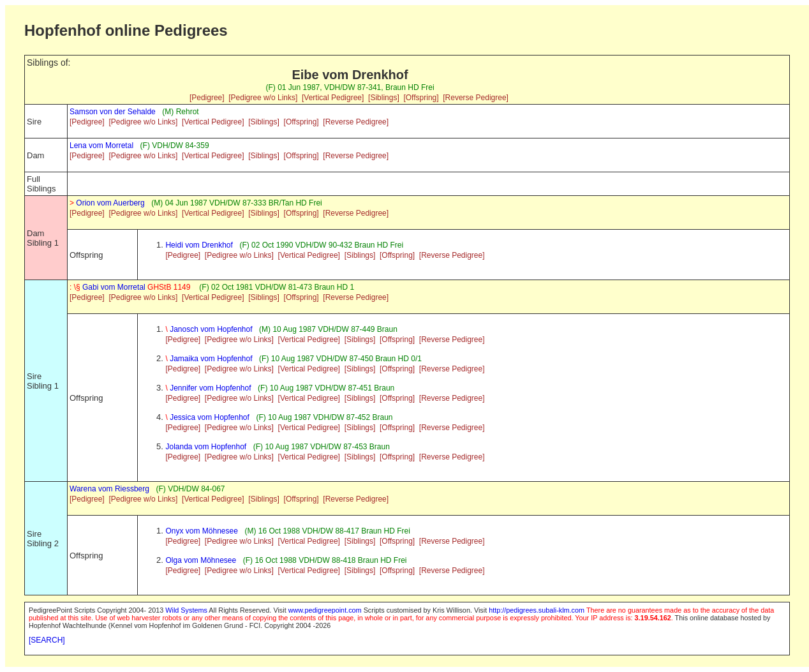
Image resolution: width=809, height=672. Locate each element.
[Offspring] (421, 98)
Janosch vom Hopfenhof (209, 329)
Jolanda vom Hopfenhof (206, 447)
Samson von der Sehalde (113, 112)
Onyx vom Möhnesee (201, 531)
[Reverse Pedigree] (476, 98)
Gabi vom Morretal (131, 287)
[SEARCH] (47, 640)
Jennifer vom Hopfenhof (208, 388)
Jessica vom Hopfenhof (207, 417)
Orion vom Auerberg (107, 203)
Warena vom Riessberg (109, 489)
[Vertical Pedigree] (333, 98)
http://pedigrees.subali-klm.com (537, 610)
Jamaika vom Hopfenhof (209, 359)
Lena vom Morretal (101, 146)
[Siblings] (384, 98)
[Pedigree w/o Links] (263, 98)
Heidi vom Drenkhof (199, 245)
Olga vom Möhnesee (201, 560)
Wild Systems (186, 610)
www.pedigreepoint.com (325, 610)
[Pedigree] (207, 98)
